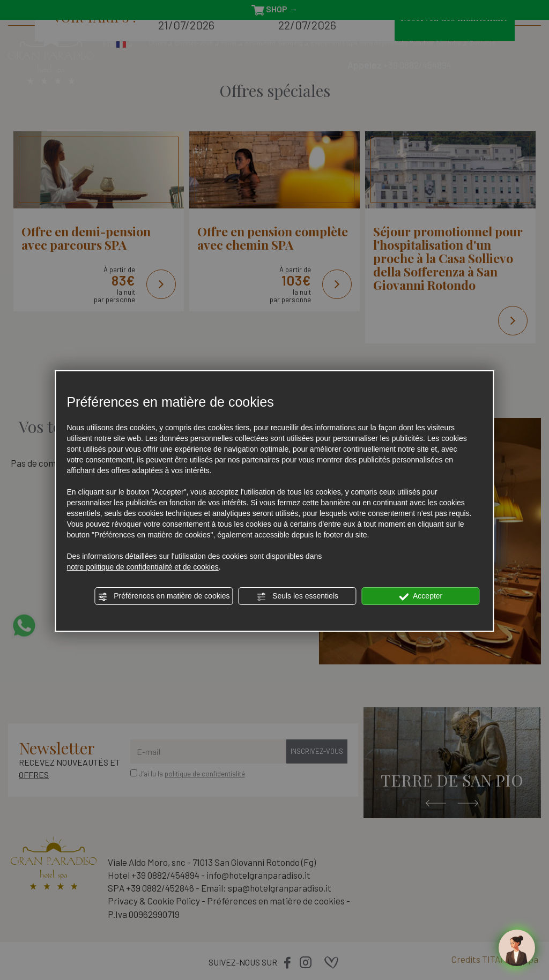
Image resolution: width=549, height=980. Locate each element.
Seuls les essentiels (297, 596)
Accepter (421, 596)
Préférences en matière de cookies (164, 596)
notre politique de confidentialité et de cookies (142, 567)
